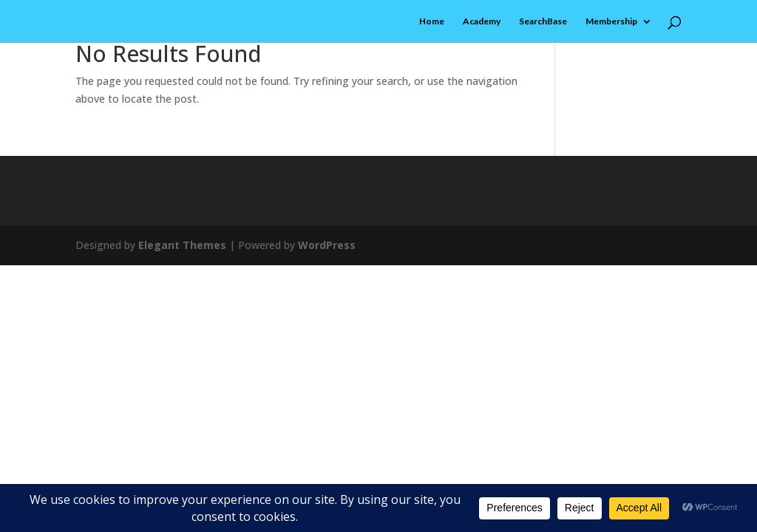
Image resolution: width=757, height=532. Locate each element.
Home (432, 21)
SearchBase (543, 21)
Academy (482, 21)
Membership (611, 21)
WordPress (327, 245)
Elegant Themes (182, 245)
